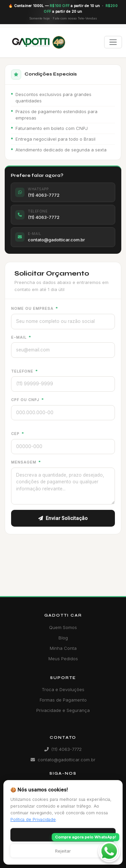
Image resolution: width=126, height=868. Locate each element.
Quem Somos (63, 627)
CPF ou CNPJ (27, 400)
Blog (63, 638)
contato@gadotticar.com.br (63, 760)
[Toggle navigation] (113, 42)
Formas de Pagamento (63, 700)
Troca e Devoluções (63, 689)
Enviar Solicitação (63, 518)
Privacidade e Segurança (63, 710)
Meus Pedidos (63, 659)
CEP (17, 434)
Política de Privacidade (33, 819)
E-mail (21, 337)
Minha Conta (63, 648)
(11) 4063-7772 (63, 749)
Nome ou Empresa (34, 308)
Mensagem (26, 462)
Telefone (24, 371)
